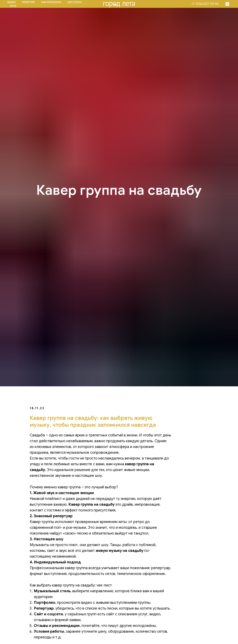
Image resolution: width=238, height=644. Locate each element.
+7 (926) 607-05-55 (205, 4)
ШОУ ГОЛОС (75, 2)
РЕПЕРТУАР (29, 2)
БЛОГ (13, 6)
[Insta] (227, 4)
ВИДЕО (12, 2)
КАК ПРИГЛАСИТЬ (51, 2)
